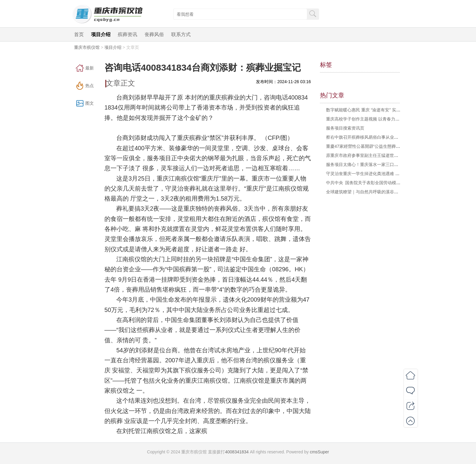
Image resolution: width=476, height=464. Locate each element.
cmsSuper (320, 452)
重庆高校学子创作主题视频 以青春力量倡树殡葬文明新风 (380, 119)
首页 (79, 34)
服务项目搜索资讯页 (345, 128)
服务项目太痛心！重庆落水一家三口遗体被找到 (371, 164)
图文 (90, 103)
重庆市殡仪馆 (87, 47)
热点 (90, 86)
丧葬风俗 (154, 34)
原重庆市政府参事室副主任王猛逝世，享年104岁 (372, 155)
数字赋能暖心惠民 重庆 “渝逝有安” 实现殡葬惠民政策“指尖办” (384, 110)
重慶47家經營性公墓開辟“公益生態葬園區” (366, 146)
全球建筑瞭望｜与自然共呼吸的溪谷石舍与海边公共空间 (379, 192)
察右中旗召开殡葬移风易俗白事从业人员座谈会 (371, 137)
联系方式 (181, 34)
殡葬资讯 (127, 34)
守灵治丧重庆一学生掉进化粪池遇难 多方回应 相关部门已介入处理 (389, 174)
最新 (90, 68)
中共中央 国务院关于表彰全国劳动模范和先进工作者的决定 (382, 183)
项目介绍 (101, 34)
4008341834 (237, 452)
